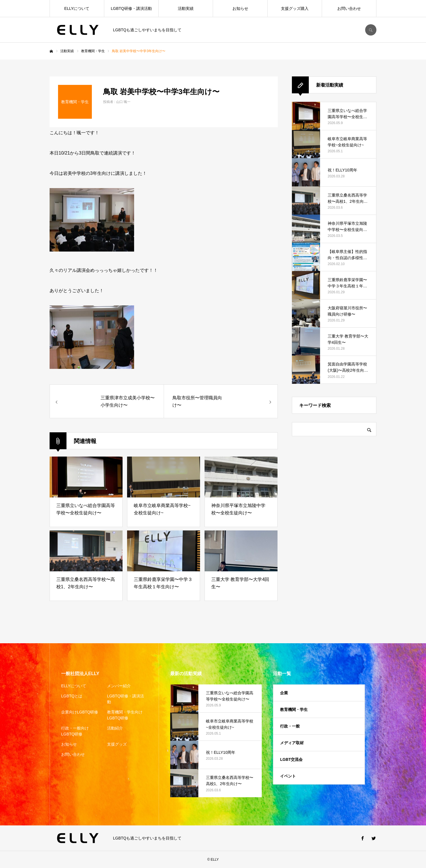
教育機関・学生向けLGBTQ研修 (125, 715)
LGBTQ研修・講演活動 (131, 8)
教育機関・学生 (294, 710)
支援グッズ (117, 744)
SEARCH (371, 30)
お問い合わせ (349, 8)
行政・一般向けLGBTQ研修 (75, 731)
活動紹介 (115, 728)
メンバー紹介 (119, 686)
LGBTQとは (72, 696)
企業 (284, 693)
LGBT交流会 (291, 759)
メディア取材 (292, 743)
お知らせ (240, 8)
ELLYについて (77, 8)
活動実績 (186, 8)
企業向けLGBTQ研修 (80, 712)
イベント (288, 776)
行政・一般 (290, 726)
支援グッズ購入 (295, 8)
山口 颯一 (123, 102)
